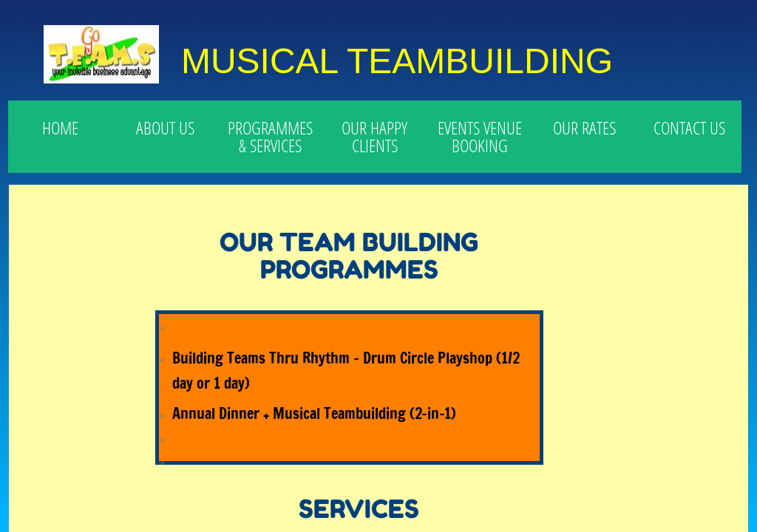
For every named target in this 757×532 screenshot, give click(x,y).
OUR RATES (584, 127)
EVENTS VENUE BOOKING (480, 136)
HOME (60, 127)
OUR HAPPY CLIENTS (374, 136)
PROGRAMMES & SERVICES (270, 136)
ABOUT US (165, 127)
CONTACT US (689, 127)
